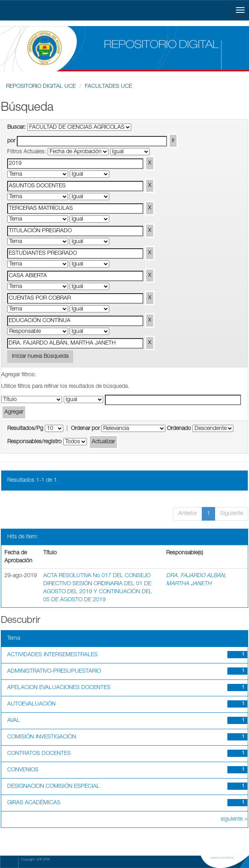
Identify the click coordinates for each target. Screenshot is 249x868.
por (11, 141)
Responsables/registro (34, 442)
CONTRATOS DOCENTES (39, 754)
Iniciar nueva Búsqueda (40, 357)
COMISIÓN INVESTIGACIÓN (42, 737)
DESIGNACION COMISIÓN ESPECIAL (53, 787)
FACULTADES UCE (108, 87)
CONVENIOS (23, 770)
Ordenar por (85, 429)
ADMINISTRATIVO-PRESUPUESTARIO (54, 671)
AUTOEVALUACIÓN (31, 704)
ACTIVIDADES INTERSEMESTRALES (52, 655)
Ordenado (179, 429)
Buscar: (16, 128)
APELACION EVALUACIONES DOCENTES (59, 688)
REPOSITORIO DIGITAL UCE (41, 87)
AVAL (14, 721)
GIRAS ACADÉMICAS (34, 803)
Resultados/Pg (25, 429)
